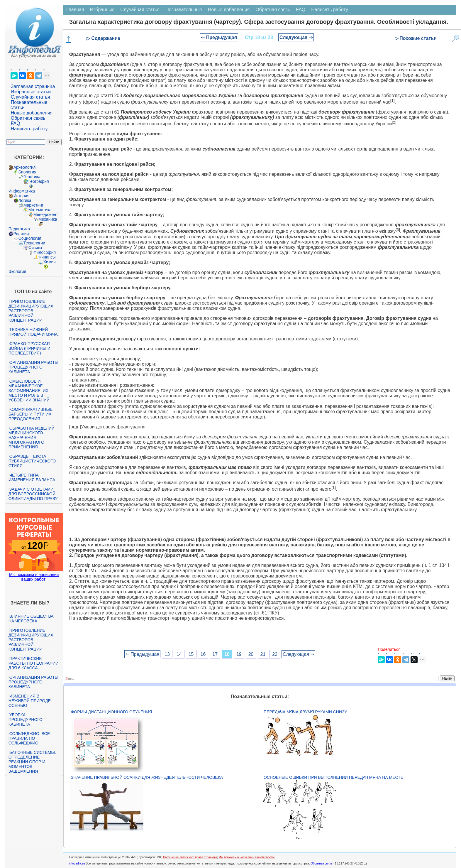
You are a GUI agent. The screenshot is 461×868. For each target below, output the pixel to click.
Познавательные (184, 10)
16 (203, 654)
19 (239, 654)
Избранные (102, 10)
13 (167, 654)
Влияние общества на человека (31, 619)
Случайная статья (30, 97)
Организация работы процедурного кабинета (33, 367)
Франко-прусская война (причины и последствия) (29, 348)
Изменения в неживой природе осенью (30, 701)
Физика (35, 248)
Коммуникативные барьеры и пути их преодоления (30, 414)
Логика (25, 200)
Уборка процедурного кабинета (26, 720)
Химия (50, 262)
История (21, 196)
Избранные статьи (31, 92)
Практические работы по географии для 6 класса (34, 663)
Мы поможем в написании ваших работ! (34, 577)
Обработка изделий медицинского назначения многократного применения (32, 438)
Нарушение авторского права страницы (190, 857)
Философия (45, 252)
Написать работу (29, 129)
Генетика (32, 177)
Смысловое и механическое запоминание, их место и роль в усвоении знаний (29, 391)
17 (215, 654)
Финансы (47, 257)
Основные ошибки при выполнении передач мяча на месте (333, 777)
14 (179, 654)
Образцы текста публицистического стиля (32, 461)
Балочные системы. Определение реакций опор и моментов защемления (32, 762)
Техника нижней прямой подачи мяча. (34, 332)
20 (251, 654)
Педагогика (19, 229)
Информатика (22, 191)
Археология (25, 167)
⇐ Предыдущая (219, 37)
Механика (48, 219)
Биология (27, 172)
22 (275, 654)
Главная (75, 10)
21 (263, 654)
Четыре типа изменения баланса (32, 477)
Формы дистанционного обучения (112, 712)
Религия (21, 234)
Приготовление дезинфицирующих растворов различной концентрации (31, 311)
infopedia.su (77, 863)
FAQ (16, 123)
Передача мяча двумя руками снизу (305, 712)
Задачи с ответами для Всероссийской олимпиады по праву (33, 494)
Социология (30, 238)
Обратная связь (28, 118)
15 (191, 654)
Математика (40, 210)
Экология (17, 271)
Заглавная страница (33, 86)
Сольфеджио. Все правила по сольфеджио (29, 738)
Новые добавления (32, 113)
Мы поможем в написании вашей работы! (247, 857)
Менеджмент (46, 215)
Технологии (34, 243)
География (39, 181)
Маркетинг (33, 205)
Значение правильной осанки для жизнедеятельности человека (147, 777)
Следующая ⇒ (296, 37)
